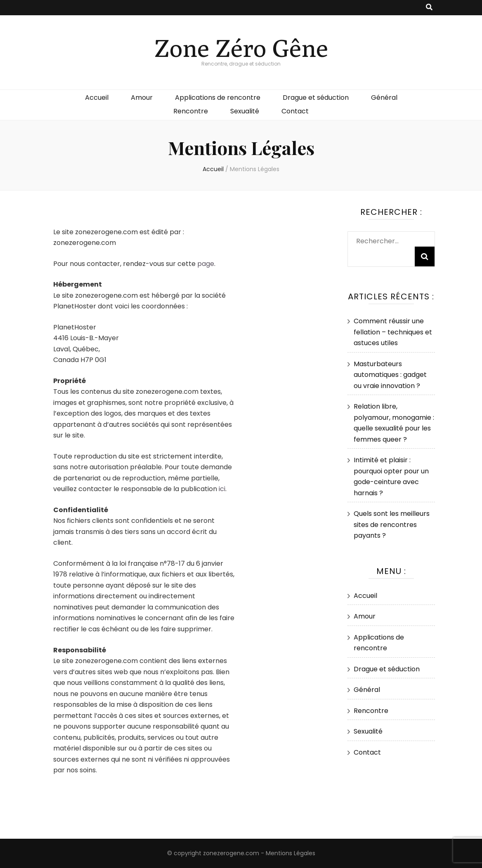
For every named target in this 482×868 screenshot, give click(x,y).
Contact (295, 111)
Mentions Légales (291, 853)
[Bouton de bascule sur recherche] (429, 8)
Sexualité (245, 111)
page (206, 264)
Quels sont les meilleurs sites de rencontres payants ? (392, 525)
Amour (142, 98)
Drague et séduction (316, 98)
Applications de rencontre (218, 98)
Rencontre (191, 111)
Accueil (97, 98)
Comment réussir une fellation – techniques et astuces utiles (393, 332)
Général (384, 98)
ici (222, 489)
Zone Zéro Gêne (241, 48)
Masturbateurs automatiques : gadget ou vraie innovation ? (390, 375)
